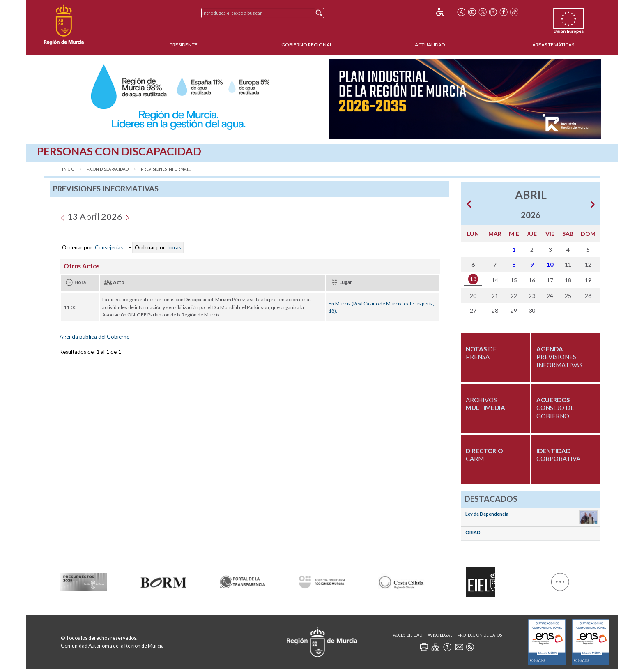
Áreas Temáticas (553, 45)
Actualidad (430, 45)
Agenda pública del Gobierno (95, 337)
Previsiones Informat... (166, 169)
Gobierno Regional (307, 45)
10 (550, 264)
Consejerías (109, 247)
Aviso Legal (440, 635)
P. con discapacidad (108, 169)
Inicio (68, 169)
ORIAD (473, 532)
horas (174, 247)
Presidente (184, 45)
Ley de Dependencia (487, 514)
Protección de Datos (480, 635)
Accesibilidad (408, 635)
